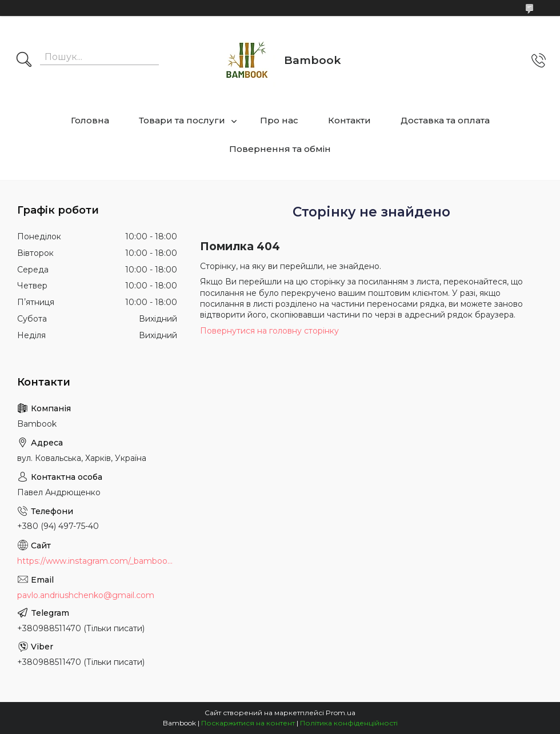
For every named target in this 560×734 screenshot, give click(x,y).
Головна (90, 120)
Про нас (279, 120)
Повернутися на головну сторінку (269, 331)
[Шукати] (24, 61)
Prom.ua (341, 713)
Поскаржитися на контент (248, 723)
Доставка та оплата (445, 120)
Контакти (349, 120)
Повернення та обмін (280, 149)
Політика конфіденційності (349, 723)
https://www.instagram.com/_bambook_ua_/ (97, 561)
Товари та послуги (182, 120)
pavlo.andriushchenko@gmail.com (86, 595)
